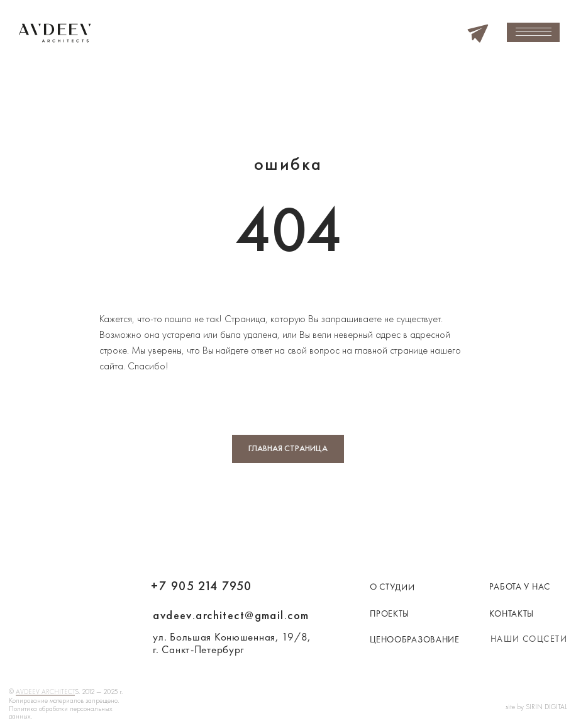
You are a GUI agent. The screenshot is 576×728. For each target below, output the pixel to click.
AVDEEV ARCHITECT (45, 692)
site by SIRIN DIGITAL (536, 707)
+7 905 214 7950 (201, 586)
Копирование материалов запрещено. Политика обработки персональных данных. (64, 708)
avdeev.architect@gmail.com (231, 615)
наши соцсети (529, 639)
